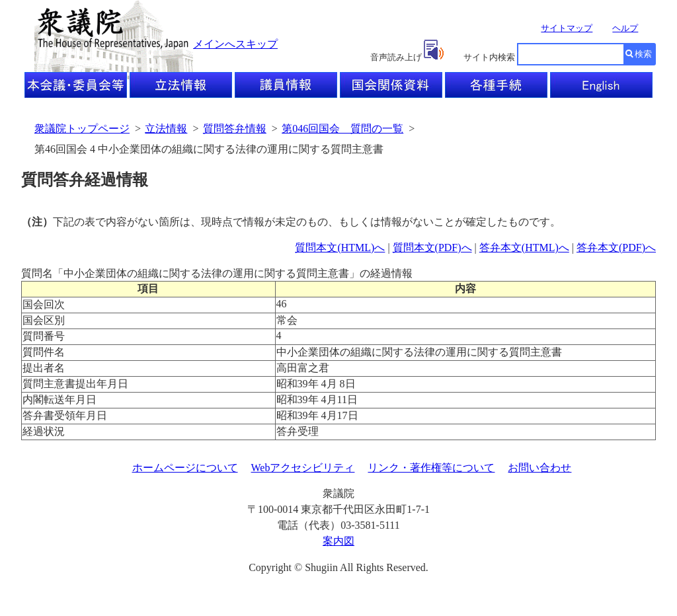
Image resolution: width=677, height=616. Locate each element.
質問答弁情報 (235, 129)
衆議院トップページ (82, 129)
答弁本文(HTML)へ (524, 248)
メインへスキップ (235, 44)
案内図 (338, 541)
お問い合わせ (539, 468)
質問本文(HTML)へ (340, 248)
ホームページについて (185, 468)
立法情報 (166, 129)
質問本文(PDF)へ (432, 248)
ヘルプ (625, 28)
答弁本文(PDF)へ (616, 248)
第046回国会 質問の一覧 (342, 129)
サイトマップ (567, 28)
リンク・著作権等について (431, 468)
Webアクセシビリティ (303, 468)
